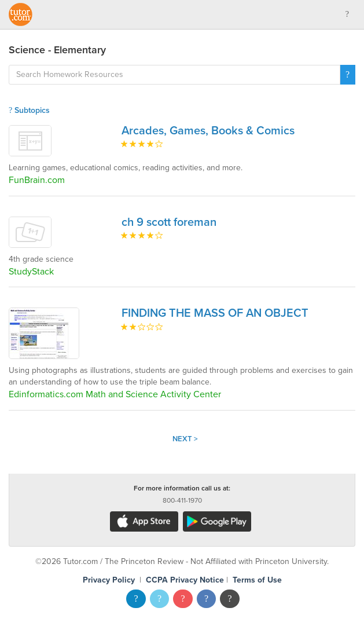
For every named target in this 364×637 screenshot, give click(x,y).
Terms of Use (257, 580)
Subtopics (29, 110)
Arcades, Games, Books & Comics (208, 131)
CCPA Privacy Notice (185, 580)
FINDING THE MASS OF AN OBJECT (215, 313)
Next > (185, 439)
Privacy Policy (109, 580)
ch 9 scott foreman (169, 222)
